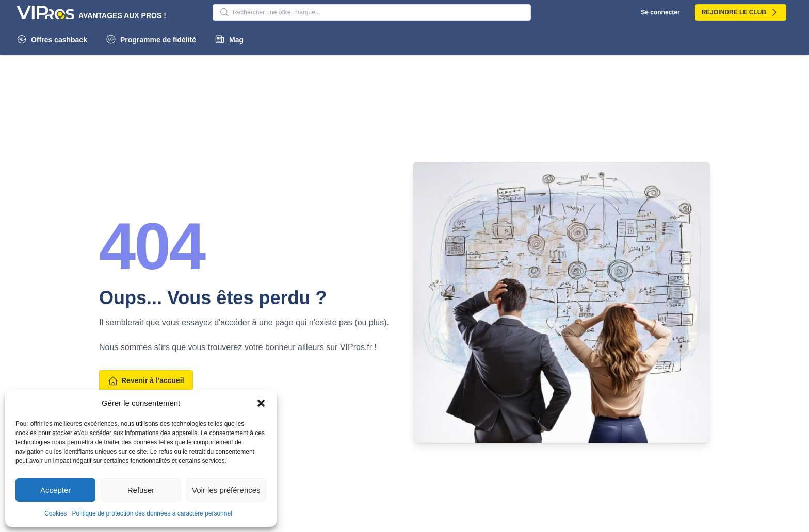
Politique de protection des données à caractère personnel (152, 513)
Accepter (55, 490)
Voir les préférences (226, 490)
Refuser (141, 490)
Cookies (55, 513)
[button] (261, 403)
